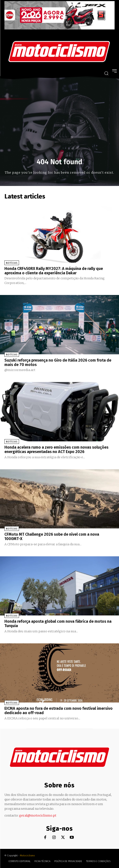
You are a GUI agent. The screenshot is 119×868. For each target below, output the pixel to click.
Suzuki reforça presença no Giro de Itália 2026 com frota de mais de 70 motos (58, 362)
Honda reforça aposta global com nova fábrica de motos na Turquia (58, 624)
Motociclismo (27, 856)
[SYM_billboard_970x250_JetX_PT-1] (59, 28)
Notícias (12, 263)
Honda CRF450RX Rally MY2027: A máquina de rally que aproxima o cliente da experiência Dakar (54, 271)
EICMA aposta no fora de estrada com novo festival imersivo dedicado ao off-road (59, 711)
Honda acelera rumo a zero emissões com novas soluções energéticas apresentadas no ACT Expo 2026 (56, 449)
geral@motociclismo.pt (38, 815)
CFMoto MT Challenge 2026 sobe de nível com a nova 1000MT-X (52, 537)
